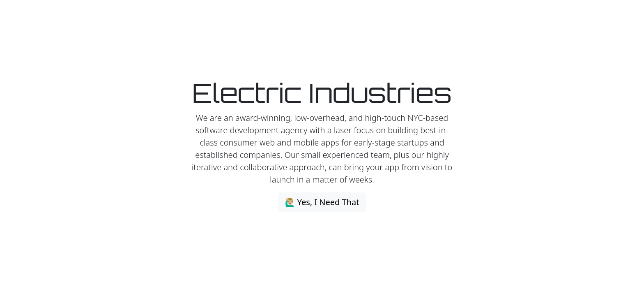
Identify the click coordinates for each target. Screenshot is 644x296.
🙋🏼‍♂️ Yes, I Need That (322, 202)
